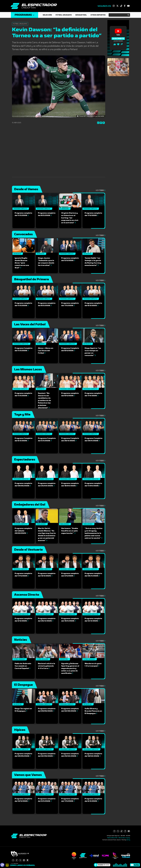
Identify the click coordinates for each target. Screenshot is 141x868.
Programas (25, 15)
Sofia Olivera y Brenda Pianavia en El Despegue (93, 711)
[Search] (119, 15)
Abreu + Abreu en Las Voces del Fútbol (46, 351)
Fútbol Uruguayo (64, 15)
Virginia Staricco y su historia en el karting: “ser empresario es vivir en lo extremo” (70, 218)
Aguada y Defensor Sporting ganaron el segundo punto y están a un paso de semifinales (70, 668)
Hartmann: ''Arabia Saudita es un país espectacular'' (70, 531)
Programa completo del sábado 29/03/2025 (23, 531)
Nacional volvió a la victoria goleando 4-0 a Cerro (46, 666)
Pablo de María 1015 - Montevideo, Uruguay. (119, 838)
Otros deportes (98, 15)
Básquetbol (81, 15)
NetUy (128, 840)
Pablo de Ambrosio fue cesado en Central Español (23, 666)
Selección (47, 15)
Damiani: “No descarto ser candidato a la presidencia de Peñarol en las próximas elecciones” (44, 400)
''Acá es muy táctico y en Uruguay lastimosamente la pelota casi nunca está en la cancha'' (93, 533)
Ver (100, 190)
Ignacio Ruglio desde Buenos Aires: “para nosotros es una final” (22, 263)
